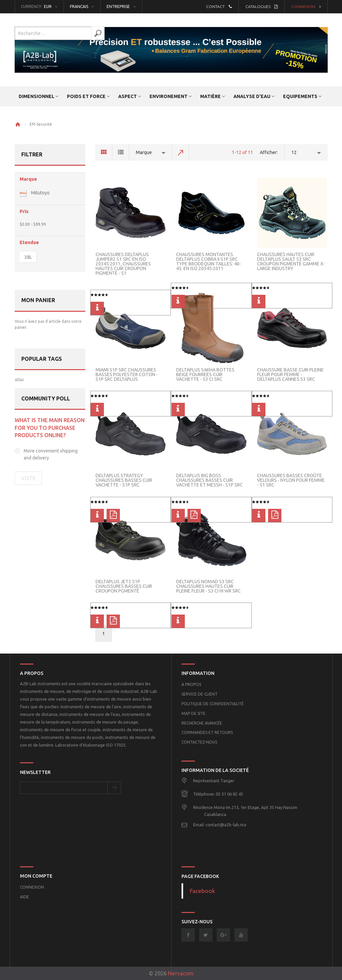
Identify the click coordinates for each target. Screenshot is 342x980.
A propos (191, 684)
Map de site (193, 713)
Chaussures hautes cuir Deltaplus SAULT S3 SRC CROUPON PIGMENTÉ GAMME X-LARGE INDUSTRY (291, 261)
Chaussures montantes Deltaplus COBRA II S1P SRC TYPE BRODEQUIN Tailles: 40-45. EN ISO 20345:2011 (209, 261)
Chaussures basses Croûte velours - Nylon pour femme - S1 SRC (291, 480)
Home (18, 124)
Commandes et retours (207, 732)
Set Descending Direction (181, 152)
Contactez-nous (199, 742)
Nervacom (181, 973)
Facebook (202, 891)
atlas (19, 380)
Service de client (199, 694)
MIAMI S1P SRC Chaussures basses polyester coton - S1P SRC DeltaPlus (127, 374)
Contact (219, 7)
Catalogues (262, 7)
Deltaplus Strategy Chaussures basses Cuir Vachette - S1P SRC (124, 480)
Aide (24, 897)
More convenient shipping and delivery (51, 454)
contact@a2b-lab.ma (226, 825)
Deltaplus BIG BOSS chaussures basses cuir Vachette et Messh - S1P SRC (209, 480)
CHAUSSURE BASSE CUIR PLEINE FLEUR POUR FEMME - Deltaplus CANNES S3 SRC (290, 374)
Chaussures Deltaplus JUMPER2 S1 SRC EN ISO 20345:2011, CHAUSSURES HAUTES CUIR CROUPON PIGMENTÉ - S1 (123, 264)
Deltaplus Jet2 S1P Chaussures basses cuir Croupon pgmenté (124, 586)
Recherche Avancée (202, 723)
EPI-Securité (41, 124)
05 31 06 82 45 (229, 794)
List (121, 152)
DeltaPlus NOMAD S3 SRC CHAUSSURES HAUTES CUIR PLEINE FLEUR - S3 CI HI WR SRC (208, 586)
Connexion (306, 7)
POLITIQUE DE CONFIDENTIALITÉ (213, 704)
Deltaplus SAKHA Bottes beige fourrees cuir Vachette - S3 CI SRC (205, 374)
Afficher (268, 152)
